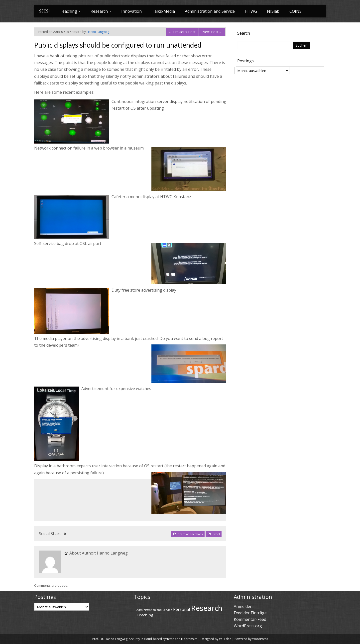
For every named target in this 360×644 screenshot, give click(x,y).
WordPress (260, 639)
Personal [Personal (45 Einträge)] (182, 609)
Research (101, 11)
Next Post (212, 32)
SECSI (44, 11)
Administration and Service (210, 11)
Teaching (70, 11)
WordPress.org (248, 626)
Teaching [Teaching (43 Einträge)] (145, 615)
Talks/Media (163, 11)
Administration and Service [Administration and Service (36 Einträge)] (154, 610)
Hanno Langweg (98, 32)
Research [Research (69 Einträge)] (207, 608)
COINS (296, 11)
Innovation (131, 11)
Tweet (214, 534)
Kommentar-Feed (250, 619)
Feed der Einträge (250, 613)
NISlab (273, 11)
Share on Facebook (188, 534)
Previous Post (182, 32)
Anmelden (243, 606)
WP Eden (225, 639)
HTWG (251, 11)
